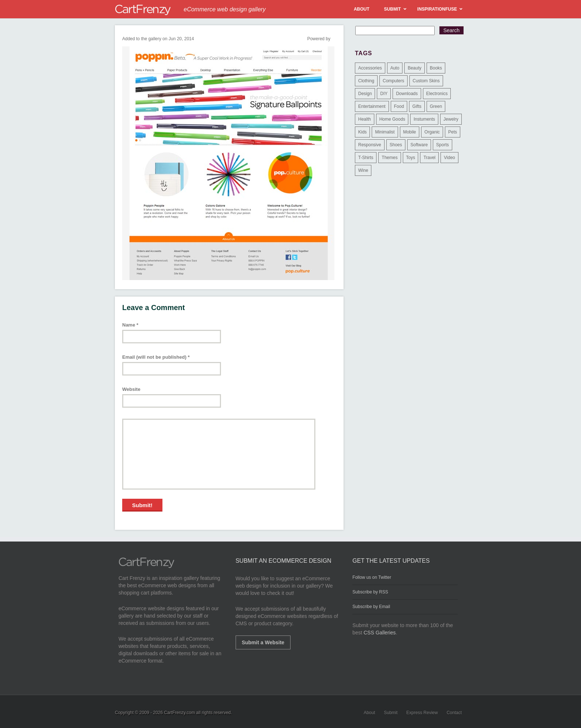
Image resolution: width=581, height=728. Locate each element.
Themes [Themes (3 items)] (389, 158)
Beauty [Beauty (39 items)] (414, 68)
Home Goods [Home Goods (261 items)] (392, 119)
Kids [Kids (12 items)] (362, 132)
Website (131, 389)
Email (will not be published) (156, 357)
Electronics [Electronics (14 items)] (437, 94)
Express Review (422, 713)
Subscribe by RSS (370, 592)
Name (130, 325)
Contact (454, 713)
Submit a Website (263, 642)
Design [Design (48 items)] (365, 94)
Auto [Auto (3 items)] (395, 68)
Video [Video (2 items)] (449, 158)
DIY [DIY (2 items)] (384, 94)
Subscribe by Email (371, 607)
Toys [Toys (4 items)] (411, 158)
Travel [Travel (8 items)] (429, 158)
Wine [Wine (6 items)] (363, 170)
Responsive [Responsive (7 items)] (370, 145)
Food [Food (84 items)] (399, 106)
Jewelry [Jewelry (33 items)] (451, 119)
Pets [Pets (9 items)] (453, 132)
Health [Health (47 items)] (365, 119)
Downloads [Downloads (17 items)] (407, 94)
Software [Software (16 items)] (419, 145)
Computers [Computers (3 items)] (393, 81)
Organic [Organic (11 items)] (432, 132)
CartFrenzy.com (179, 713)
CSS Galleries (380, 633)
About (369, 713)
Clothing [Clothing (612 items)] (366, 81)
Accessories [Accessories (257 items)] (370, 68)
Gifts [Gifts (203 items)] (417, 106)
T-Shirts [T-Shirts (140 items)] (366, 158)
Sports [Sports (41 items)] (443, 145)
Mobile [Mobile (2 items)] (410, 132)
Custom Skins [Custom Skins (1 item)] (426, 81)
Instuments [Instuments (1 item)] (424, 119)
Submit (391, 713)
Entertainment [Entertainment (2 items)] (372, 106)
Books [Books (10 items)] (436, 68)
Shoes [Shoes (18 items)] (396, 145)
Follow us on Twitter (372, 577)
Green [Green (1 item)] (436, 106)
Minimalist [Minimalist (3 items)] (385, 132)
